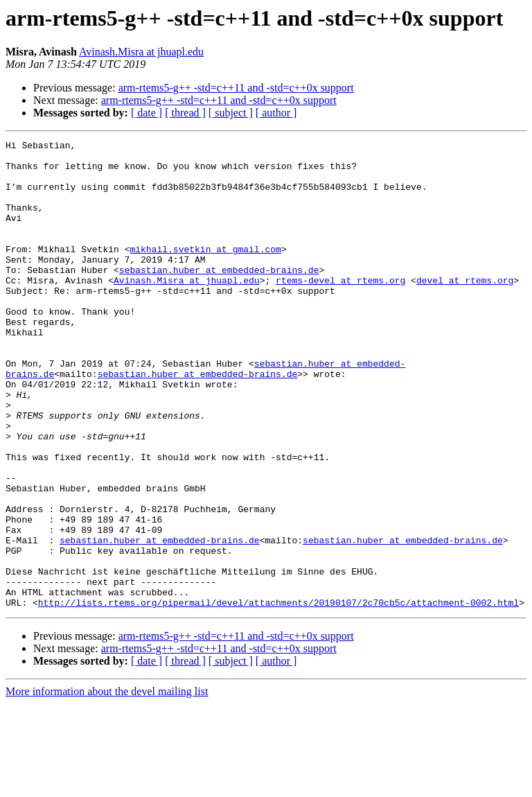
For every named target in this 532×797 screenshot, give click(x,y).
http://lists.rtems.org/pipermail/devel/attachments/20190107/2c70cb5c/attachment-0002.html (278, 696)
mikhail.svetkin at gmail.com (205, 272)
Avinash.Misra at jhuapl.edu (141, 52)
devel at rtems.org (465, 309)
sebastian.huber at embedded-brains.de (219, 297)
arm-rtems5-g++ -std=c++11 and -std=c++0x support (236, 88)
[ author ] (276, 113)
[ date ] (147, 113)
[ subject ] (231, 113)
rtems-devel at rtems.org (340, 309)
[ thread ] (185, 113)
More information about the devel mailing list (107, 785)
